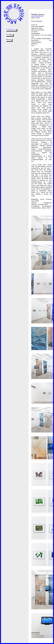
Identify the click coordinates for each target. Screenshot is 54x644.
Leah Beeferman (37, 16)
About (9, 39)
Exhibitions (11, 29)
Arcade (9, 34)
